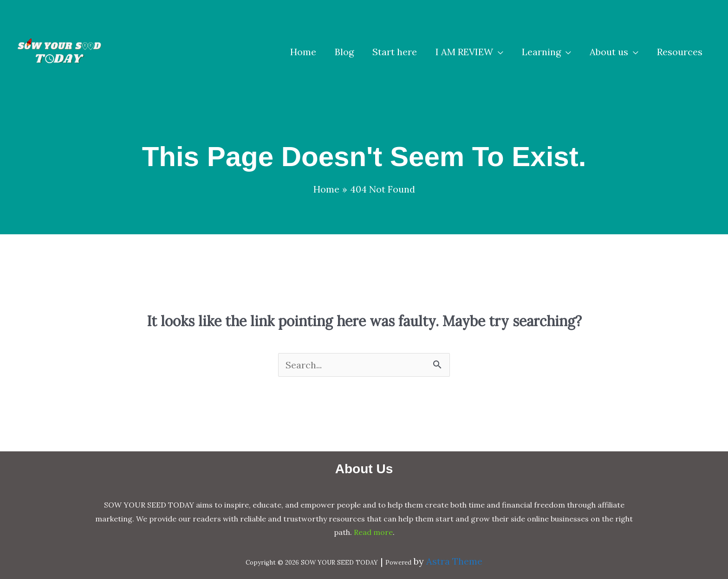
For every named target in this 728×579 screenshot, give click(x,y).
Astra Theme (454, 561)
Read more (373, 532)
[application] (498, 52)
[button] (469, 52)
